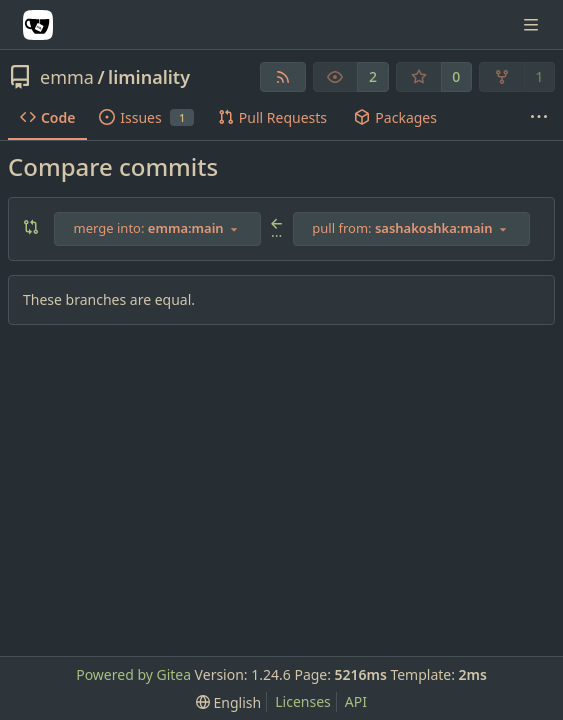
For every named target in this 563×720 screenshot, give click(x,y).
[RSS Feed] (283, 77)
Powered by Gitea (133, 674)
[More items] (539, 118)
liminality (149, 77)
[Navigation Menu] (533, 24)
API (356, 701)
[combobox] (157, 229)
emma (67, 77)
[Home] (38, 25)
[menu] (228, 702)
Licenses (303, 701)
